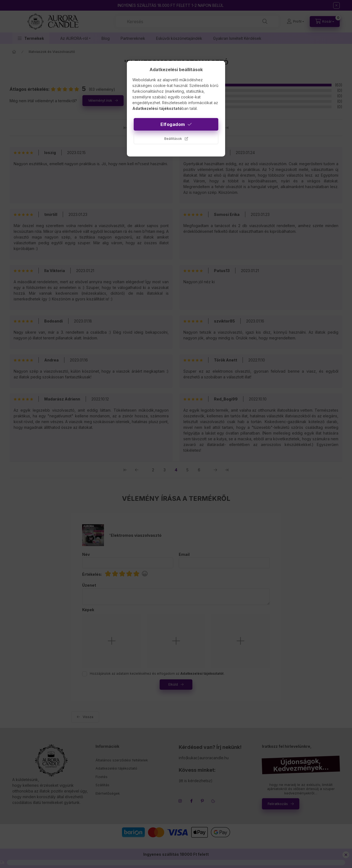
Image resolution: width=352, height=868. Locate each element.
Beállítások (173, 139)
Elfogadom (173, 124)
